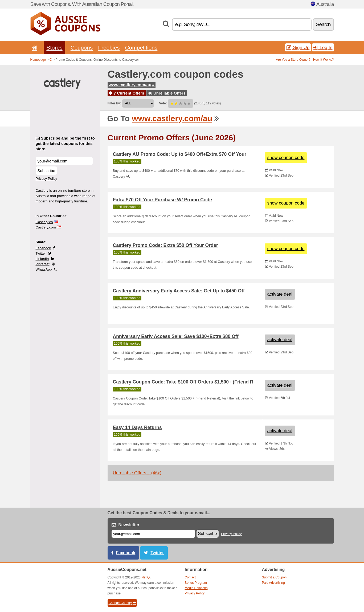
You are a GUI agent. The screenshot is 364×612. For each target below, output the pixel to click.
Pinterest (43, 264)
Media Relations (196, 588)
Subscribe (46, 171)
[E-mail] (153, 534)
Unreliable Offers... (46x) (137, 473)
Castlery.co (44, 222)
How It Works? (324, 60)
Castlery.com (46, 227)
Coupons (82, 48)
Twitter (41, 253)
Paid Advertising (273, 583)
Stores (54, 48)
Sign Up (298, 47)
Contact (190, 577)
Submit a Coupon (274, 577)
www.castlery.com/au (132, 85)
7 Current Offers (127, 93)
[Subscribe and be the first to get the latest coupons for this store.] (64, 161)
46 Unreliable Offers (167, 93)
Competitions (141, 48)
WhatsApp (44, 269)
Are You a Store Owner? (293, 60)
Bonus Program (196, 583)
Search (323, 24)
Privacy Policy (46, 179)
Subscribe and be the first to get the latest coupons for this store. (65, 143)
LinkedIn (42, 259)
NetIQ (146, 577)
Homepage (38, 60)
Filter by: (114, 103)
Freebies (109, 48)
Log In (323, 47)
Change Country (122, 603)
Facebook (43, 248)
